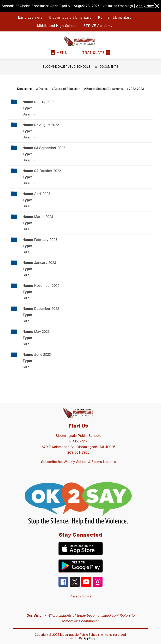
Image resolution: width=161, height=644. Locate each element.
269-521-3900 (78, 452)
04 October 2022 (48, 171)
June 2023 (42, 354)
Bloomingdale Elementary (70, 17)
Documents (109, 67)
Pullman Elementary (115, 17)
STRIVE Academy (98, 26)
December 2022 (47, 309)
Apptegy (89, 638)
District (43, 89)
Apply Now (145, 6)
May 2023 (42, 332)
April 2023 (42, 194)
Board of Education (67, 89)
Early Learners (30, 17)
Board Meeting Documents (105, 89)
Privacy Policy (81, 596)
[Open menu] (59, 53)
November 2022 (47, 286)
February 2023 (46, 240)
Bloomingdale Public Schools (67, 67)
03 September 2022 (50, 148)
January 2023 (45, 263)
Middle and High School (57, 26)
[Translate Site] (96, 53)
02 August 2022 (47, 125)
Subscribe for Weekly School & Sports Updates (78, 462)
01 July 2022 (44, 102)
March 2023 (44, 217)
